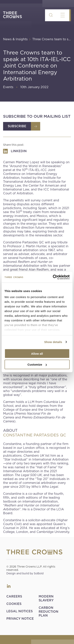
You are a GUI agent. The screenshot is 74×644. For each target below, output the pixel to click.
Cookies (14, 604)
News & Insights (15, 39)
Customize (37, 365)
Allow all (37, 353)
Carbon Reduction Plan (48, 612)
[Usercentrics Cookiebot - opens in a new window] (53, 277)
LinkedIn (9, 586)
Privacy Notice (20, 619)
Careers (14, 596)
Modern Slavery (46, 598)
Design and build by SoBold (25, 573)
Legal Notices (20, 611)
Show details (53, 342)
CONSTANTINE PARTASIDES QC (35, 435)
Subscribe (17, 126)
